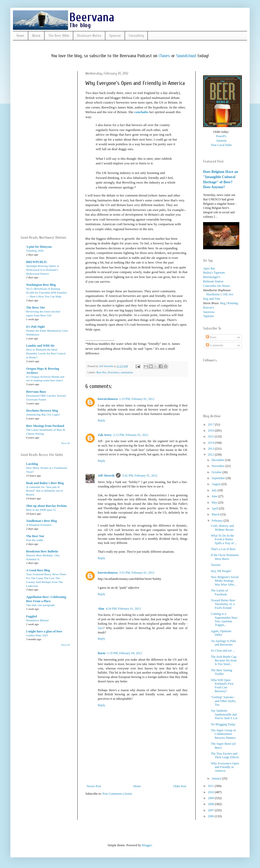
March (216, 514)
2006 (211, 816)
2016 (211, 431)
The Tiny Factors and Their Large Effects (225, 755)
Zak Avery (105, 435)
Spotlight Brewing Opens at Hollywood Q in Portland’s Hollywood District (43, 270)
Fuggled (31, 616)
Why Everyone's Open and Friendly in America (225, 767)
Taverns (216, 565)
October (217, 472)
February (218, 521)
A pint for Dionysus (39, 247)
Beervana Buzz (36, 392)
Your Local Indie (221, 145)
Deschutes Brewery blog (42, 411)
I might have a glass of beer (44, 631)
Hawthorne (211, 294)
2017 (211, 425)
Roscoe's (209, 308)
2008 (211, 804)
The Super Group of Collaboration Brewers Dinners (223, 734)
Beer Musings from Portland (45, 426)
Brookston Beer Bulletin (42, 551)
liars (101, 628)
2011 (211, 786)
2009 (211, 798)
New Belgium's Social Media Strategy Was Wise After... (225, 581)
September (219, 478)
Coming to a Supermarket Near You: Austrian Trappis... (224, 619)
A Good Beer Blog (38, 570)
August (217, 484)
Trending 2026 (35, 251)
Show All (65, 443)
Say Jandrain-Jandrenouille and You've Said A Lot (224, 714)
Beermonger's (212, 277)
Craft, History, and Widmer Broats (222, 528)
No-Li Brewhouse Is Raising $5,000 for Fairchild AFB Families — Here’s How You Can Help (47, 293)
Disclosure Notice (89, 36)
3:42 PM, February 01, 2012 (140, 476)
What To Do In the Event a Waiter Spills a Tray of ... (224, 539)
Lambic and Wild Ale (40, 346)
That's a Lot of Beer (223, 549)
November (219, 466)
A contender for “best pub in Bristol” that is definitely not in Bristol (44, 491)
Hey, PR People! (221, 571)
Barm (102, 653)
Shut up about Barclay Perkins (47, 506)
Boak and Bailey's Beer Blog (45, 483)
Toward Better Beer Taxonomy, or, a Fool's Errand (223, 604)
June (215, 496)
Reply (102, 420)
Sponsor (115, 36)
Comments (215, 345)
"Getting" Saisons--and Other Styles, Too (224, 701)
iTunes (164, 56)
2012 (211, 455)
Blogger (147, 845)
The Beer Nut (35, 536)
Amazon (221, 141)
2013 (211, 449)
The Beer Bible (59, 36)
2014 (211, 443)
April (215, 508)
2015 (211, 436)
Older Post (180, 786)
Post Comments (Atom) (117, 794)
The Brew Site (35, 308)
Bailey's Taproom (214, 273)
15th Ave (228, 294)
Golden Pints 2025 (37, 635)
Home (20, 36)
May (215, 502)
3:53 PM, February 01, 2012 (137, 573)
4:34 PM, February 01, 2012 (123, 609)
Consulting (136, 36)
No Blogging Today (223, 724)
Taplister (209, 316)
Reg (223, 303)
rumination (127, 372)
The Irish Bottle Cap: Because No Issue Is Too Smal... (224, 661)
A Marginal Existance (39, 525)
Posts (211, 337)
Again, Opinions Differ (221, 633)
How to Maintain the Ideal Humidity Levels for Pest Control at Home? (46, 353)
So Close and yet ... (223, 651)
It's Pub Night (35, 327)
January (217, 778)
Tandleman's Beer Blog (42, 521)
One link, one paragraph (40, 605)
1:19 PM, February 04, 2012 (124, 653)
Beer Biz (101, 372)
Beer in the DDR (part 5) (41, 510)
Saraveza (209, 312)
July (215, 490)
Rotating (233, 303)
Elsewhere (113, 372)
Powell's (221, 136)
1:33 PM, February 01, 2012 (137, 399)
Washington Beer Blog (41, 285)
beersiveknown (108, 399)
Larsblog (32, 464)
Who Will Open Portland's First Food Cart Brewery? (222, 686)
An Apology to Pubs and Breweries (224, 643)
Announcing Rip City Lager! (43, 414)
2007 (211, 810)
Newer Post (94, 786)
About (36, 36)
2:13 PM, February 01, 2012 (131, 435)
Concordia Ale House (216, 286)
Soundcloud (186, 56)
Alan (101, 609)
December (218, 460)
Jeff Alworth (106, 476)
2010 (211, 792)
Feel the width (35, 540)
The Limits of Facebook (219, 592)
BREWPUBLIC (37, 262)
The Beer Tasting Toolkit (221, 672)
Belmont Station (213, 281)
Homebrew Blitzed (37, 620)
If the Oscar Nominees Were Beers (225, 557)
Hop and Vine (212, 299)
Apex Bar (209, 268)
